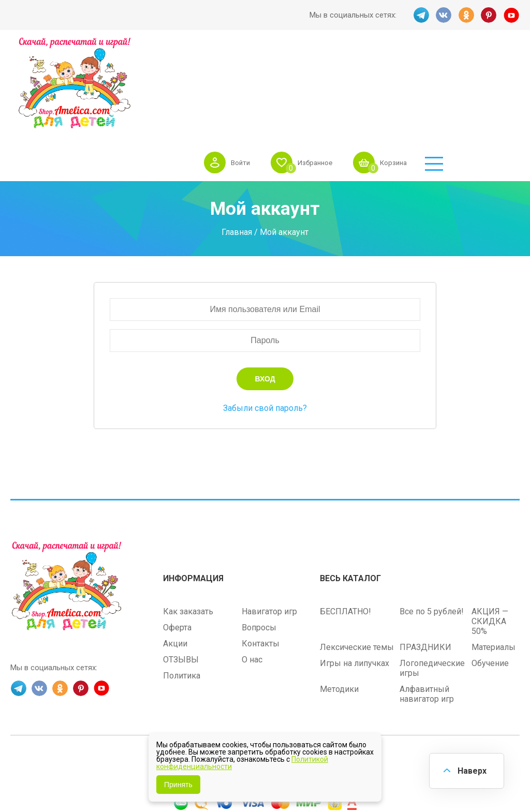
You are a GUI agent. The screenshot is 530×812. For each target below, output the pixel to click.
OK (466, 15)
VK (444, 15)
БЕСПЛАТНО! (345, 532)
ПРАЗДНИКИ (425, 567)
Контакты (261, 564)
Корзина (468, 64)
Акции (175, 564)
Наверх (471, 770)
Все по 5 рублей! (432, 532)
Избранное (385, 64)
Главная (237, 153)
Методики (339, 609)
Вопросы (259, 548)
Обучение (490, 584)
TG (421, 15)
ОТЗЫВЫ (181, 580)
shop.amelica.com (329, 681)
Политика (182, 596)
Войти (307, 64)
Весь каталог (350, 499)
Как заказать (188, 532)
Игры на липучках (355, 584)
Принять (178, 785)
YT (512, 15)
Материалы (494, 567)
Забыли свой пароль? (265, 329)
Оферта (177, 548)
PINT (489, 15)
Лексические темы (357, 567)
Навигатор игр (269, 532)
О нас (252, 580)
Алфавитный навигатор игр (427, 614)
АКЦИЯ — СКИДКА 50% (490, 542)
